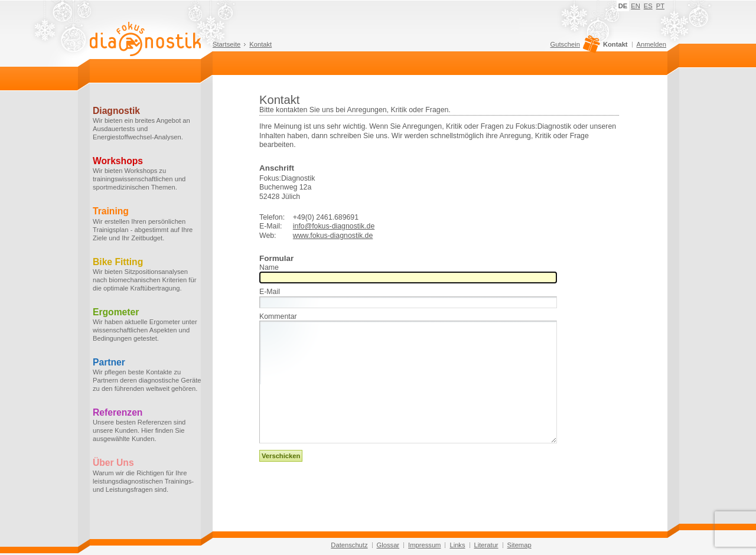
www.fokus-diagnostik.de (333, 236)
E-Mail (270, 292)
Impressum (424, 545)
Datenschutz (349, 545)
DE (623, 6)
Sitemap (519, 545)
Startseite (227, 44)
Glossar (388, 545)
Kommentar (278, 317)
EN (636, 6)
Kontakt (260, 44)
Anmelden (651, 44)
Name (269, 268)
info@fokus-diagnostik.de (334, 226)
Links (457, 545)
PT (660, 6)
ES (648, 6)
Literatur (486, 545)
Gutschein (574, 47)
